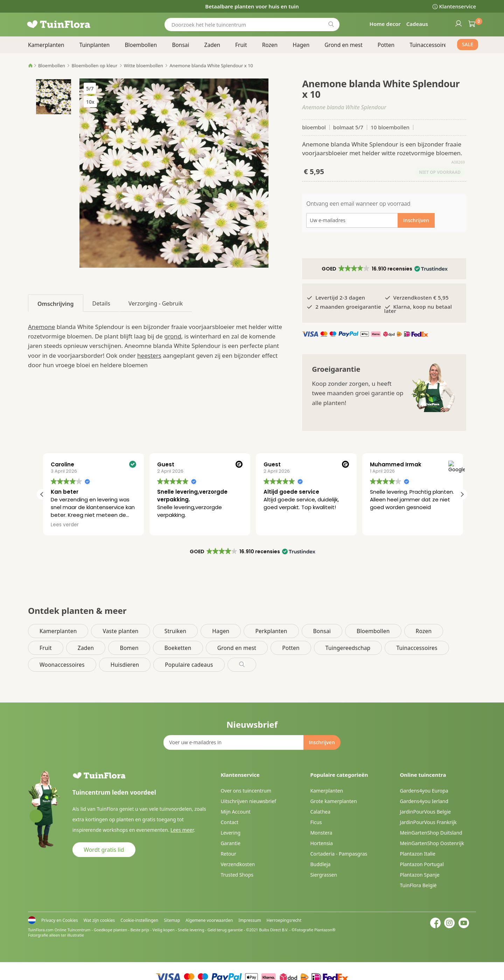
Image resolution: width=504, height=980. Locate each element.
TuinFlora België (418, 885)
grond (173, 336)
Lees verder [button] (170, 525)
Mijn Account (235, 812)
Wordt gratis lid (104, 850)
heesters (149, 355)
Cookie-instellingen (139, 920)
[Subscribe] (322, 742)
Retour (228, 854)
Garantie (230, 843)
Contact (229, 822)
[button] (384, 269)
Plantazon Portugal (422, 864)
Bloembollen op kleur (95, 66)
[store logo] (70, 25)
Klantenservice (458, 6)
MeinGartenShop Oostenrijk (432, 843)
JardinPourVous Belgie (425, 812)
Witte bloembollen (143, 66)
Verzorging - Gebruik (156, 303)
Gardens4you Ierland (424, 801)
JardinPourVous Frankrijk (428, 822)
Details (101, 303)
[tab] (56, 303)
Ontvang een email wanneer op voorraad (358, 204)
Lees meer (182, 830)
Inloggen (458, 23)
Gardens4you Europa (424, 791)
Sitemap (172, 920)
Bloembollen (52, 66)
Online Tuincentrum (73, 930)
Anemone (41, 327)
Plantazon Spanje (419, 875)
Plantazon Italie (418, 854)
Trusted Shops (237, 875)
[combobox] (252, 25)
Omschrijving (56, 304)
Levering (230, 833)
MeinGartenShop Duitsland (431, 833)
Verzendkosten (238, 864)
